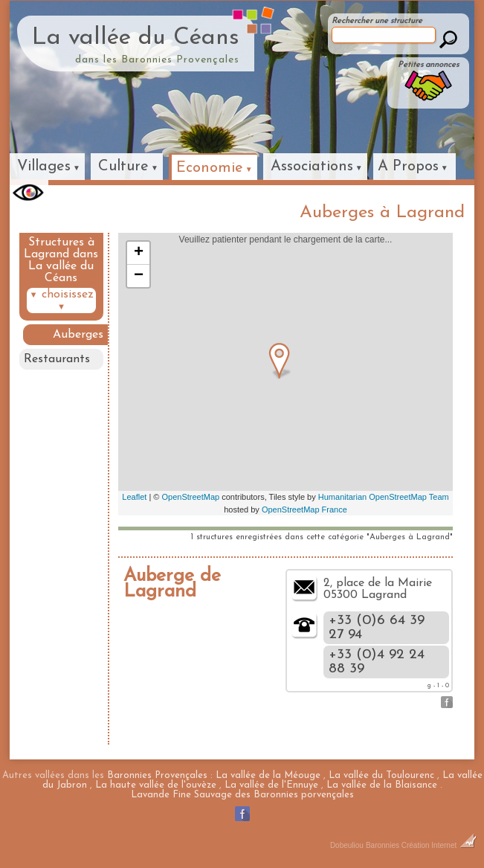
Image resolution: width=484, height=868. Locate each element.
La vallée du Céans (136, 38)
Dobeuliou (347, 845)
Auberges (78, 335)
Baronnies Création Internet (421, 845)
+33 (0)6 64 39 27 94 (377, 628)
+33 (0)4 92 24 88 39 (377, 662)
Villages (44, 167)
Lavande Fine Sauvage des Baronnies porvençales (242, 795)
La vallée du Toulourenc (381, 775)
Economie (210, 168)
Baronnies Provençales (157, 775)
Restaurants (57, 359)
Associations (312, 167)
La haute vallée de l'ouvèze (156, 785)
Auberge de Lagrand (172, 584)
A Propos (408, 167)
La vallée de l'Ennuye (271, 785)
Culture (123, 167)
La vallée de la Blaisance (382, 785)
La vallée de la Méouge (268, 775)
